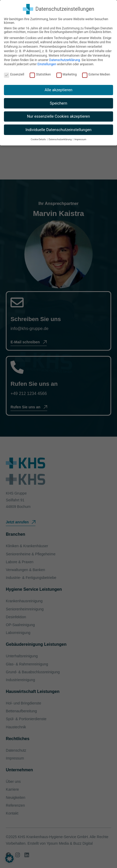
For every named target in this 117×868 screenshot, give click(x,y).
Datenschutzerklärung (65, 60)
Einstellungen (47, 64)
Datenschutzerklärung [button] (60, 139)
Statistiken (40, 74)
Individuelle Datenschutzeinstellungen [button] (58, 130)
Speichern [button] (58, 103)
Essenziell (14, 74)
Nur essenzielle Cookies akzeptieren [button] (58, 116)
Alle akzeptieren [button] (58, 90)
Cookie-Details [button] (39, 139)
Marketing (67, 74)
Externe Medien (96, 74)
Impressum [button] (80, 139)
